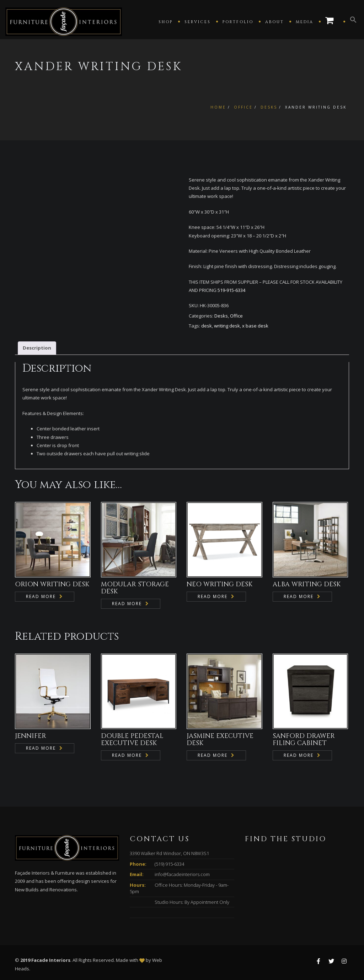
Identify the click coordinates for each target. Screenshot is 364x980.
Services (198, 22)
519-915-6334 (231, 290)
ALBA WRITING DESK (307, 584)
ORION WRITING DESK (52, 584)
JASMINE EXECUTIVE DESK (220, 740)
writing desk (227, 326)
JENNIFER (31, 736)
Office (243, 107)
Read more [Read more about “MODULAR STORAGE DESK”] (127, 604)
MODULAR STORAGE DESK (135, 588)
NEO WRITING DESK (220, 584)
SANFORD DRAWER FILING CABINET (304, 740)
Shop (166, 22)
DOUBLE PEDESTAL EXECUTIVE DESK (132, 740)
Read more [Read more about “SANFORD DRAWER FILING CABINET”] (299, 755)
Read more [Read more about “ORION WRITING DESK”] (41, 596)
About (275, 22)
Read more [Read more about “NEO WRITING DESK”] (213, 596)
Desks (269, 107)
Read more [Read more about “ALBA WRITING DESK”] (299, 596)
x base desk (255, 326)
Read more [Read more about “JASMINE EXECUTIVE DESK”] (213, 755)
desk (207, 326)
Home (218, 107)
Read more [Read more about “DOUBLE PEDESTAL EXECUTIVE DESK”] (127, 755)
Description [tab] (37, 348)
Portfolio (238, 22)
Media (305, 22)
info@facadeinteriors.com (182, 874)
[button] (353, 21)
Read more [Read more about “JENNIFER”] (41, 748)
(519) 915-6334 (169, 864)
